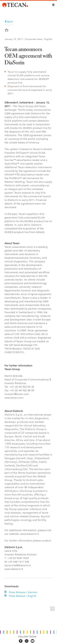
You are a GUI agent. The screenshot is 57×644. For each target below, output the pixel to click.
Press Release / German (22, 592)
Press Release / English (22, 596)
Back (9, 22)
